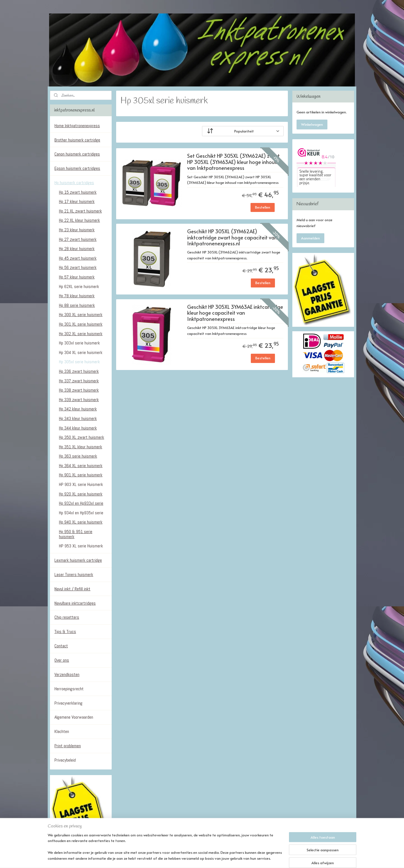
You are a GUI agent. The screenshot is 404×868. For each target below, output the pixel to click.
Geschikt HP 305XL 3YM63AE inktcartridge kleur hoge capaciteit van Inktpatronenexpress (235, 313)
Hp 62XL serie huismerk (79, 286)
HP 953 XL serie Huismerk (81, 546)
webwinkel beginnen (222, 858)
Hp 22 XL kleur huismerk (79, 220)
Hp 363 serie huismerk (78, 456)
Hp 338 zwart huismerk (79, 390)
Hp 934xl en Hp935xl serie (81, 513)
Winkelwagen (312, 124)
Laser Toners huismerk (74, 575)
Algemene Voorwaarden (74, 717)
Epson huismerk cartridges (77, 168)
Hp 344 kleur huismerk (78, 428)
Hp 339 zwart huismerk (79, 400)
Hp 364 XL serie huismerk (81, 466)
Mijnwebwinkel (270, 858)
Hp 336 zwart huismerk (79, 371)
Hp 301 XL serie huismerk (81, 324)
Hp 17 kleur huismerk (77, 201)
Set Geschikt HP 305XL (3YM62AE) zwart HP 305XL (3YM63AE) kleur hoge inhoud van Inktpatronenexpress (233, 162)
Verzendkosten (67, 674)
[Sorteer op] (243, 131)
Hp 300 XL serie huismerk (81, 315)
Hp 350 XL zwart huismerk (82, 437)
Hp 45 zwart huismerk (78, 258)
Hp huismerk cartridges (74, 183)
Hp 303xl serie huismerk (79, 343)
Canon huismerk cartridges (77, 154)
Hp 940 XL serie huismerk (81, 522)
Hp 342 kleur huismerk (78, 409)
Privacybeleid (65, 760)
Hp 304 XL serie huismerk (81, 352)
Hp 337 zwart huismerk (79, 381)
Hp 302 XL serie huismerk (81, 334)
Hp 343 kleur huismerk (78, 418)
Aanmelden (310, 238)
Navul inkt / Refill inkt (72, 589)
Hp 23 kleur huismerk (77, 230)
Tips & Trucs (65, 631)
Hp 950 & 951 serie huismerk (76, 534)
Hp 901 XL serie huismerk (81, 475)
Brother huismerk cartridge (77, 140)
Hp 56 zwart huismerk (78, 267)
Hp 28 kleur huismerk (77, 249)
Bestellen (263, 207)
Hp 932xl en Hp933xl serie (81, 503)
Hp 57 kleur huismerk (77, 277)
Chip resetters (67, 617)
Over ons (62, 660)
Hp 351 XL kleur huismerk (81, 447)
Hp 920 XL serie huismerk (81, 494)
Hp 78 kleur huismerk (77, 296)
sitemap (189, 858)
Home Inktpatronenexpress (77, 126)
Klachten (62, 731)
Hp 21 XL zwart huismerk (80, 211)
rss (201, 858)
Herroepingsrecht (69, 689)
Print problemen (68, 746)
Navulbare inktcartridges (75, 603)
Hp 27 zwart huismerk (78, 239)
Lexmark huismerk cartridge (78, 560)
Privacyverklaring (68, 703)
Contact (61, 646)
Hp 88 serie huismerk (77, 305)
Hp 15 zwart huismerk (78, 192)
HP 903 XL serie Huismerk (81, 484)
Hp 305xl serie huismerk (79, 362)
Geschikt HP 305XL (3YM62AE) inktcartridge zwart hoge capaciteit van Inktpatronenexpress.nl (232, 237)
